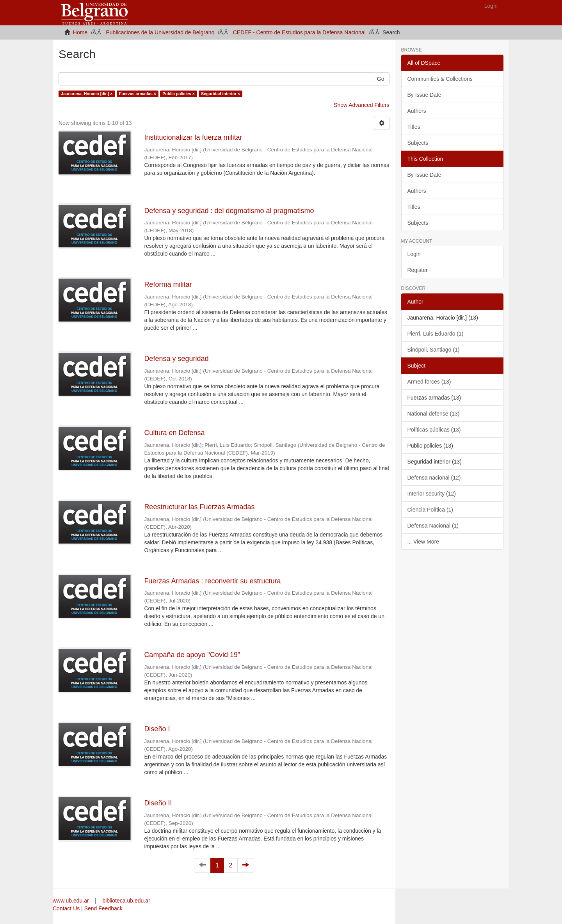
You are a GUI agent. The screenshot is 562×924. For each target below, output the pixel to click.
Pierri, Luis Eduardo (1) (436, 334)
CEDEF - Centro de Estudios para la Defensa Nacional (299, 32)
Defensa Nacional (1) (433, 526)
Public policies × (179, 94)
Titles (414, 127)
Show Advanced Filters (361, 105)
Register (418, 270)
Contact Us (66, 908)
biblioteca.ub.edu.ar (126, 901)
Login (414, 254)
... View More (423, 542)
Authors (417, 111)
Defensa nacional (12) (434, 478)
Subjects (418, 143)
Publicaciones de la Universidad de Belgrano (160, 32)
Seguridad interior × (220, 94)
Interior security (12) (432, 494)
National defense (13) (434, 414)
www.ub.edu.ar (72, 901)
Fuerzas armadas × (138, 94)
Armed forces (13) (429, 382)
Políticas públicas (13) (434, 430)
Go (381, 79)
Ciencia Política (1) (430, 510)
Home (80, 32)
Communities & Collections (440, 79)
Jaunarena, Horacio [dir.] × (87, 94)
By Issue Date (424, 95)
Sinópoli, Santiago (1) (434, 350)
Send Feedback (103, 908)
